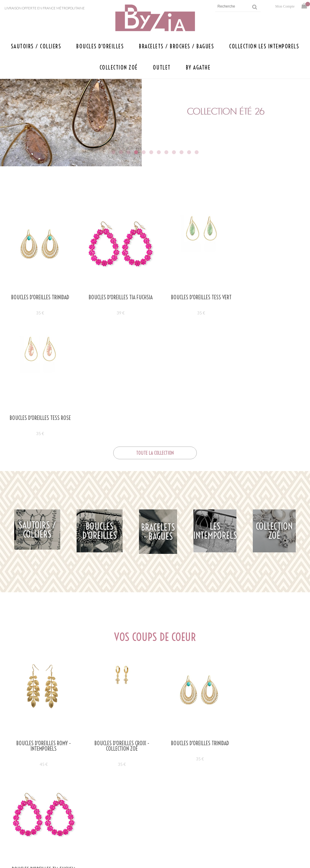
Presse (93, 826)
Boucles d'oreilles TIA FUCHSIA (116, 297)
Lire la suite (41, 764)
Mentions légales (230, 816)
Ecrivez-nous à (65, 807)
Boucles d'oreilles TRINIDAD (39, 297)
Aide (215, 807)
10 (181, 152)
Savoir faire (86, 835)
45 (42, 644)
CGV (214, 835)
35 (39, 313)
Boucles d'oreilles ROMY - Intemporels (42, 626)
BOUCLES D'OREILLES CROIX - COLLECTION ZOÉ (117, 626)
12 (197, 152)
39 (116, 313)
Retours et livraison (234, 826)
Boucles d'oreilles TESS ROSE (271, 297)
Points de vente (82, 816)
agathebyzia (137, 710)
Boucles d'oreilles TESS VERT (194, 297)
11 (189, 152)
